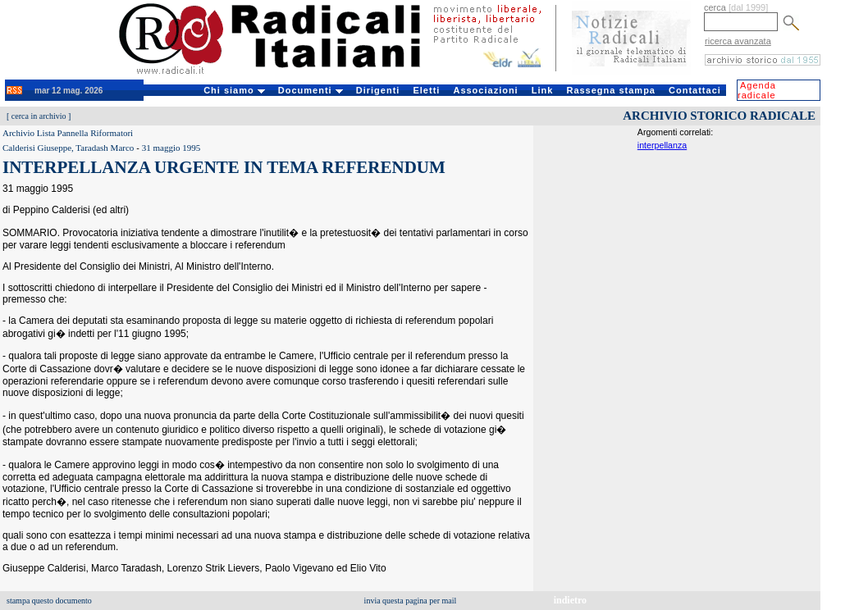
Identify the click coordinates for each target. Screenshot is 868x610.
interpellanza (662, 145)
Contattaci (695, 90)
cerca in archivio (39, 116)
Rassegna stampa (611, 90)
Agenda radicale (757, 90)
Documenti (311, 90)
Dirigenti (378, 90)
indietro (570, 600)
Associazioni (485, 90)
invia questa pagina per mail (411, 601)
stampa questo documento (49, 601)
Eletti (426, 90)
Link (543, 90)
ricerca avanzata (738, 41)
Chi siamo (234, 90)
